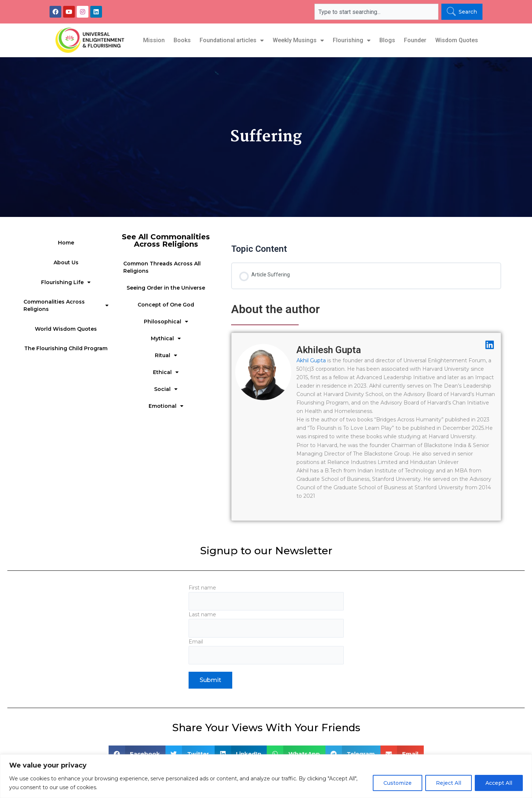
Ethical (166, 372)
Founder (415, 40)
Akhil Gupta (311, 360)
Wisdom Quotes (457, 40)
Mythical (166, 338)
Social (166, 389)
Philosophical (166, 322)
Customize (398, 783)
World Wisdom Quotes (66, 329)
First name (266, 598)
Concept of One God (166, 305)
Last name (266, 625)
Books (182, 40)
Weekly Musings (298, 40)
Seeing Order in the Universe (166, 288)
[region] (266, 776)
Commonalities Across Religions (66, 305)
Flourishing (352, 40)
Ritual (166, 355)
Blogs (387, 40)
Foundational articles (232, 40)
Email (266, 653)
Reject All (449, 783)
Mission (154, 40)
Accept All (499, 783)
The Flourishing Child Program (66, 348)
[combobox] (376, 12)
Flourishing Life (66, 282)
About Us (66, 262)
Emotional (166, 406)
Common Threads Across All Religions (162, 267)
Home (66, 243)
